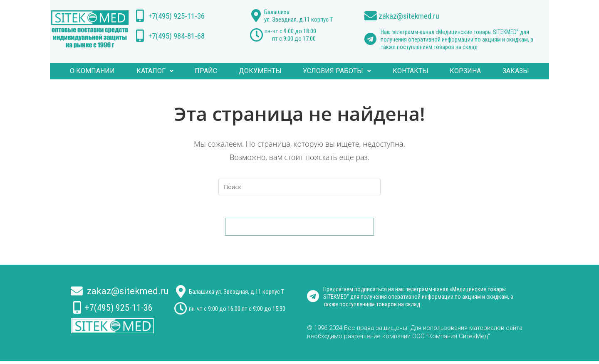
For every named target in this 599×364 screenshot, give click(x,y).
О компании (104, 71)
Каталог (163, 71)
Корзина (458, 71)
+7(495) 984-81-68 (180, 36)
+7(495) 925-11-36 (180, 16)
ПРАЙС (211, 71)
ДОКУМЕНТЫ (262, 71)
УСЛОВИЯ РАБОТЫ (336, 71)
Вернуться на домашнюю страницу (299, 229)
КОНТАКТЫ (406, 71)
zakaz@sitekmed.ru (413, 16)
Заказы (505, 71)
